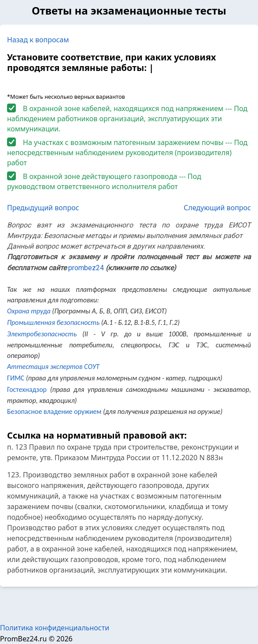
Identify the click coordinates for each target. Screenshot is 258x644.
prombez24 (86, 268)
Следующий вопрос (217, 208)
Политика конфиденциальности (55, 628)
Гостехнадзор (27, 389)
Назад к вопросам (38, 40)
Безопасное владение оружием (54, 411)
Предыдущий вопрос (43, 208)
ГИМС (16, 378)
